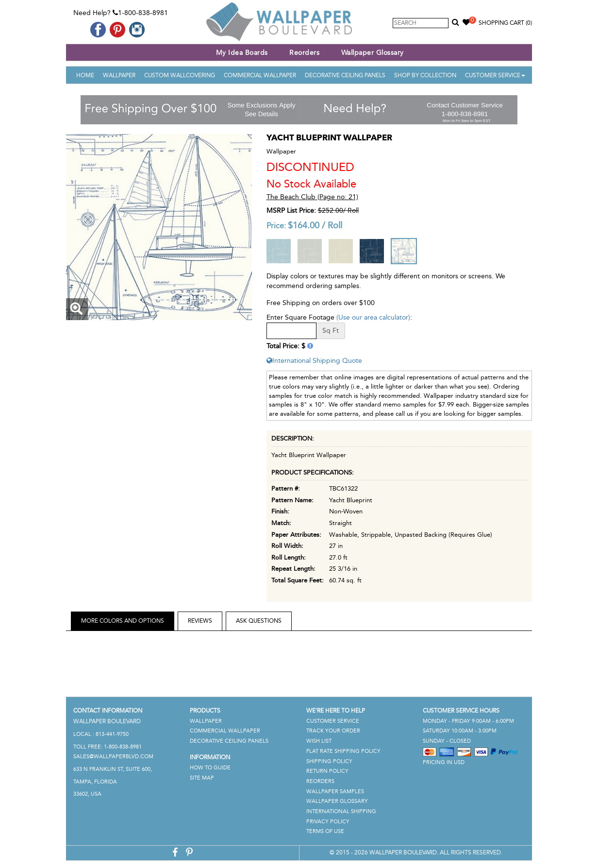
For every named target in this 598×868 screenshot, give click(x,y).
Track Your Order (333, 731)
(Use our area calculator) (373, 317)
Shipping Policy (329, 761)
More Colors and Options (123, 621)
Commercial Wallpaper (260, 75)
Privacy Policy (328, 822)
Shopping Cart (505, 23)
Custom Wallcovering (180, 75)
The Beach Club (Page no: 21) (312, 197)
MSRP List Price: (291, 211)
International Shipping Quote (314, 361)
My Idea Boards (242, 53)
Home (85, 75)
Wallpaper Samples (335, 791)
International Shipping (341, 811)
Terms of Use (325, 831)
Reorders (304, 53)
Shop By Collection (425, 75)
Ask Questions (259, 621)
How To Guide (210, 768)
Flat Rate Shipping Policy (343, 751)
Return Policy (327, 771)
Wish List (319, 741)
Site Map (202, 778)
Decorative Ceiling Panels (345, 75)
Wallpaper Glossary (373, 53)
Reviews (200, 621)
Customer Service (495, 75)
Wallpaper (119, 75)
